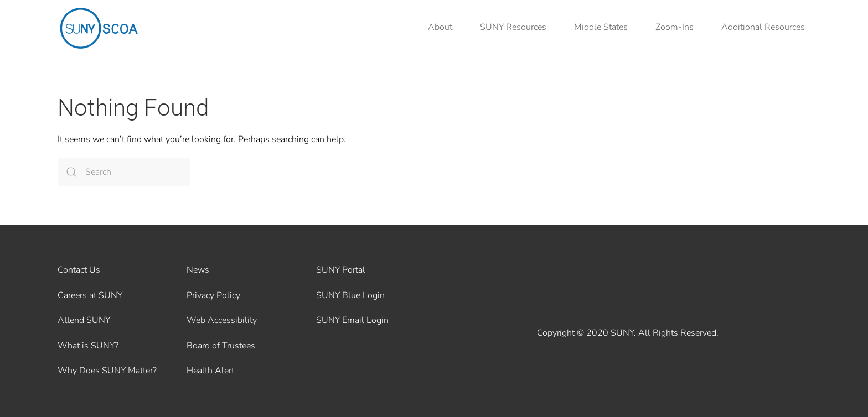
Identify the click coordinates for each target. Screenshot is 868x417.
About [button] (440, 27)
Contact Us (79, 270)
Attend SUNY (84, 320)
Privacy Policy (213, 295)
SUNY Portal (341, 270)
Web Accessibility (222, 320)
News (198, 270)
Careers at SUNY (90, 295)
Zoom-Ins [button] (675, 27)
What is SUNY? (88, 346)
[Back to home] (99, 28)
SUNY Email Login (352, 320)
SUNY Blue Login (350, 295)
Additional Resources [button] (763, 27)
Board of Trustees (221, 346)
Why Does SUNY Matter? (107, 371)
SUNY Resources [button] (513, 27)
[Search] (124, 172)
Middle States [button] (601, 27)
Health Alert (210, 371)
